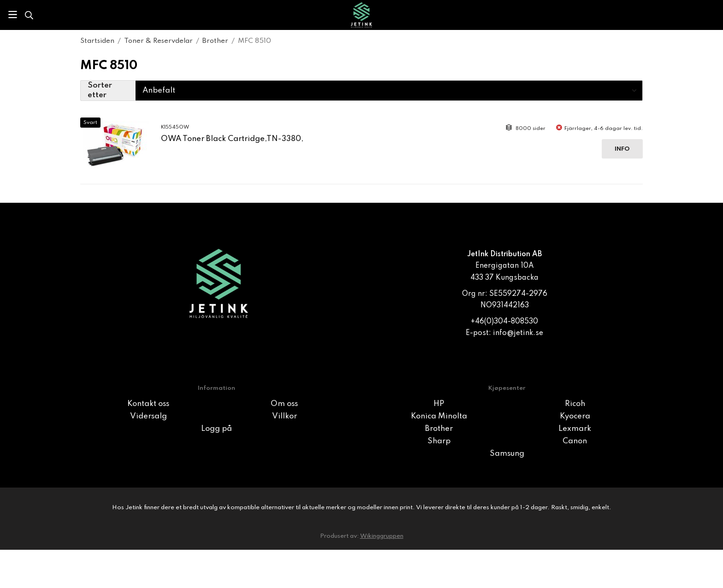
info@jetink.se (518, 333)
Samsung (507, 454)
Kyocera (575, 416)
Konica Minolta (439, 416)
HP (439, 404)
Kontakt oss (148, 404)
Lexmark (575, 429)
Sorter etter (100, 91)
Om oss (284, 404)
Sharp (439, 441)
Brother (439, 429)
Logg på (216, 429)
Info (622, 149)
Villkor (284, 416)
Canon (575, 441)
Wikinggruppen (382, 536)
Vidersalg (148, 416)
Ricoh (575, 404)
